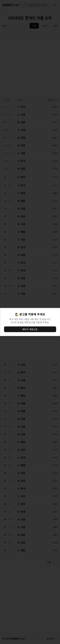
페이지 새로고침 (30, 329)
